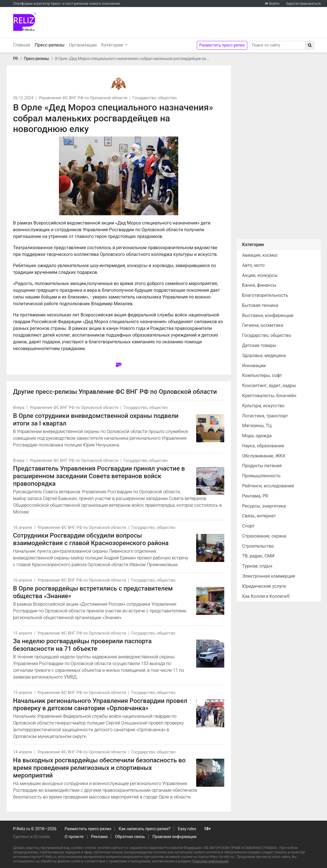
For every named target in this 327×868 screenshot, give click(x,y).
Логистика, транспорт (265, 416)
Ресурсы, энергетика (264, 506)
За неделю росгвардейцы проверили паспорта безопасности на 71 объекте (83, 645)
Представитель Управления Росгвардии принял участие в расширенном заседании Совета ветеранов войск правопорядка (99, 476)
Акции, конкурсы (260, 275)
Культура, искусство (263, 406)
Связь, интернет (259, 516)
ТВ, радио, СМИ (258, 556)
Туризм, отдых (257, 566)
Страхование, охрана (264, 536)
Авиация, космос (260, 255)
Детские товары (259, 345)
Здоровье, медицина (264, 356)
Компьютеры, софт (262, 375)
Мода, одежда (257, 436)
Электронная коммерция (269, 576)
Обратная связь (130, 837)
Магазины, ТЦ (257, 426)
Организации (83, 45)
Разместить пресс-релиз (222, 45)
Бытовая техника (260, 305)
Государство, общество (155, 98)
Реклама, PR (255, 496)
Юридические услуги (264, 586)
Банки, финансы (259, 285)
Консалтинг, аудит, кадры (269, 386)
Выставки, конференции (268, 315)
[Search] (278, 45)
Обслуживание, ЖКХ (264, 456)
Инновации (254, 366)
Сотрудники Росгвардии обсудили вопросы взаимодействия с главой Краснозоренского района (91, 539)
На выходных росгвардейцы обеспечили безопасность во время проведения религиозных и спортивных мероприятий (100, 768)
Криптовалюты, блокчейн (269, 396)
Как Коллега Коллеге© (266, 596)
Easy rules (187, 829)
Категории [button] (113, 45)
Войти (274, 4)
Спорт (249, 526)
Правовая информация (174, 837)
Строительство (258, 546)
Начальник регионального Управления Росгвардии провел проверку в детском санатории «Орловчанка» (100, 704)
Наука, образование (263, 446)
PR (16, 59)
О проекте (74, 837)
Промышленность (261, 476)
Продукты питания (262, 466)
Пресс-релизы (51, 45)
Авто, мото (253, 265)
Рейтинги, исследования (268, 486)
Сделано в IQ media (32, 837)
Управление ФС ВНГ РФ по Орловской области (83, 98)
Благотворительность (265, 295)
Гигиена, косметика (263, 325)
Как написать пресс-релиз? (145, 829)
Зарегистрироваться (303, 4)
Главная (22, 45)
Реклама (99, 837)
